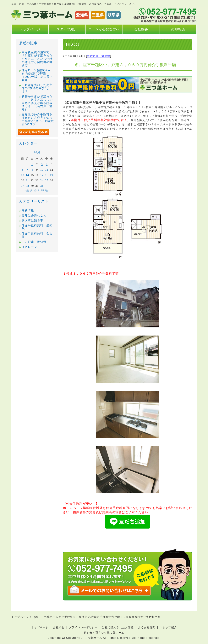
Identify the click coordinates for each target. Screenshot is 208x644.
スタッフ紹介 (67, 29)
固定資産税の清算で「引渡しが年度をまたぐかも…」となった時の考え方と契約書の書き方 (37, 59)
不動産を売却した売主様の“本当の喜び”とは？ (37, 88)
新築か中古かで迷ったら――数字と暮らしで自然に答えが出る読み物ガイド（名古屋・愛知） (37, 103)
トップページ (30, 29)
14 (27, 175)
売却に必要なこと (34, 215)
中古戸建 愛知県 (99, 56)
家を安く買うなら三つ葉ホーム (104, 633)
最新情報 (28, 210)
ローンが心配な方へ (104, 29)
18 (47, 175)
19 (52, 175)
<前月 (29, 191)
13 (23, 175)
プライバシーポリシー (83, 627)
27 (23, 186)
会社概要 (141, 29)
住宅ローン (29, 247)
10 (42, 170)
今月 (37, 191)
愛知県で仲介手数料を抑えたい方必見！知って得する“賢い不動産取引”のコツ (38, 119)
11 (47, 170)
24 (42, 180)
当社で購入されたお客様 (118, 627)
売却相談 (178, 29)
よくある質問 (147, 627)
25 (47, 180)
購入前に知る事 (32, 220)
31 (42, 186)
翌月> (45, 191)
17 (42, 175)
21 (27, 180)
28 (27, 186)
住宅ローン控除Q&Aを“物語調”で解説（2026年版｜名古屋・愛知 (37, 75)
